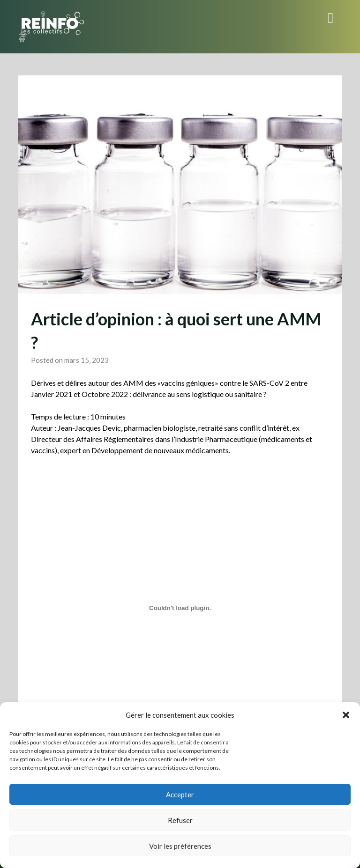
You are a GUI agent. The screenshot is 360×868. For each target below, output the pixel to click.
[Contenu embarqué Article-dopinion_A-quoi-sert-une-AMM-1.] (180, 608)
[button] (346, 715)
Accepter (180, 794)
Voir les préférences (180, 846)
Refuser (180, 820)
